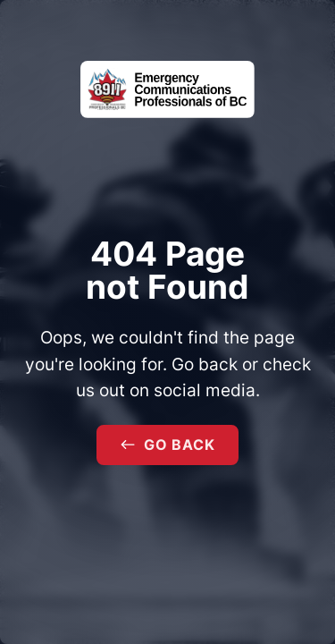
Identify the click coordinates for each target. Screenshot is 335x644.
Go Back (168, 445)
